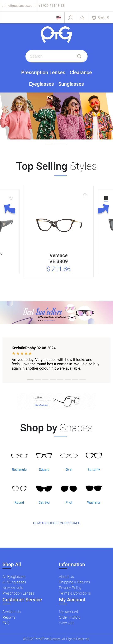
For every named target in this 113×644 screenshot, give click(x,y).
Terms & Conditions (75, 593)
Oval (69, 470)
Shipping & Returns (75, 582)
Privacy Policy (70, 588)
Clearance (81, 73)
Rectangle (19, 470)
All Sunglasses (14, 582)
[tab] (49, 144)
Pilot (69, 503)
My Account (69, 612)
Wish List (66, 623)
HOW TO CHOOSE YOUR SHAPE (56, 523)
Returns (9, 617)
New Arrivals (13, 588)
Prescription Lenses (43, 73)
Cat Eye (44, 503)
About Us (66, 577)
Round (19, 503)
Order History (70, 617)
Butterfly (94, 470)
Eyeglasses (41, 84)
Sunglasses (71, 84)
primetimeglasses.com (19, 6)
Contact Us (12, 612)
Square (44, 470)
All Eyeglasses (14, 577)
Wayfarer (94, 503)
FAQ (6, 623)
